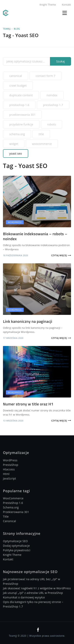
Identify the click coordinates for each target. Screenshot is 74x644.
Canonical (16, 76)
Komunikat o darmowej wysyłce (24, 597)
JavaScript (9, 478)
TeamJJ (7, 29)
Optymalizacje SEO (15, 541)
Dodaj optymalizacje (16, 546)
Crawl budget (18, 86)
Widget (14, 144)
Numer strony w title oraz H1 (28, 404)
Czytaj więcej (59, 255)
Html (6, 474)
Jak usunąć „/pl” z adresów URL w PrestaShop (33, 593)
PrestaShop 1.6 (19, 105)
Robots (52, 124)
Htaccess (9, 469)
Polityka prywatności (17, 550)
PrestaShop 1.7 (53, 105)
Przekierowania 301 (22, 115)
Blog (17, 29)
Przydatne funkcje (21, 124)
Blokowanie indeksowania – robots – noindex (35, 236)
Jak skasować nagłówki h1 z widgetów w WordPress (37, 588)
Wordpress (15, 222)
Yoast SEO (16, 153)
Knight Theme (48, 5)
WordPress (10, 460)
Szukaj (60, 61)
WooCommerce (42, 144)
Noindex (52, 95)
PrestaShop (11, 465)
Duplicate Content (21, 95)
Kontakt (66, 5)
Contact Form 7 (45, 76)
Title (41, 134)
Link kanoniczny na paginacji (28, 321)
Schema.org (17, 134)
